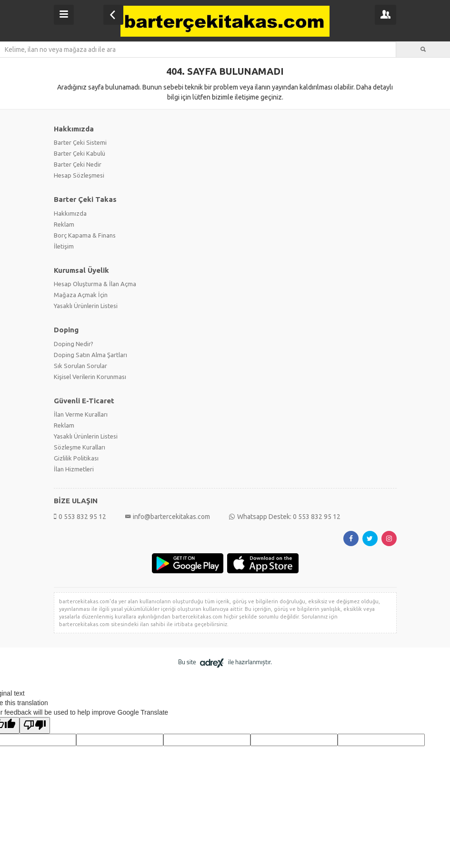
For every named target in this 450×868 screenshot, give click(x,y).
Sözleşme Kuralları (80, 447)
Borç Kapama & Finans (85, 235)
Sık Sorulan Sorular (80, 366)
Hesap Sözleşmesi (79, 175)
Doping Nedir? (74, 344)
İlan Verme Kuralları (81, 414)
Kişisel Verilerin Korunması (90, 377)
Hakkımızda (70, 213)
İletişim (64, 246)
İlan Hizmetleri (74, 469)
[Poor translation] (35, 725)
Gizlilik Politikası (76, 458)
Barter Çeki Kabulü (80, 153)
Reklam (64, 224)
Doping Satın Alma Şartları (90, 355)
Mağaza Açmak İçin (81, 295)
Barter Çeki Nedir (78, 164)
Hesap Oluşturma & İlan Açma (95, 284)
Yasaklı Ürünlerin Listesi (86, 306)
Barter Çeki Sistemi (80, 142)
